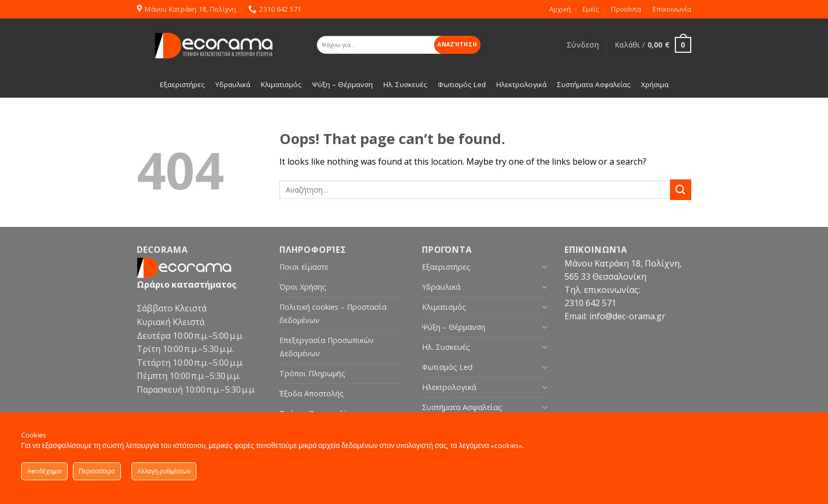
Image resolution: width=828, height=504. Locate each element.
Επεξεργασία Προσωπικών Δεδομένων (327, 347)
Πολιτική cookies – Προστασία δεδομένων (333, 313)
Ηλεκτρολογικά (449, 387)
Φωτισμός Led (447, 367)
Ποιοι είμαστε (304, 267)
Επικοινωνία (672, 9)
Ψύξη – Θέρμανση (454, 327)
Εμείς (591, 9)
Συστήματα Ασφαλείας (462, 407)
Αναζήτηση (457, 44)
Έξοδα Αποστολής (312, 393)
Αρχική (560, 9)
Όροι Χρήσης (303, 287)
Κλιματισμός (444, 307)
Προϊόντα (626, 9)
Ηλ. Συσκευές (446, 347)
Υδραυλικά (441, 287)
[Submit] (681, 190)
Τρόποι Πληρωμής (312, 373)
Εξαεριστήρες (446, 267)
